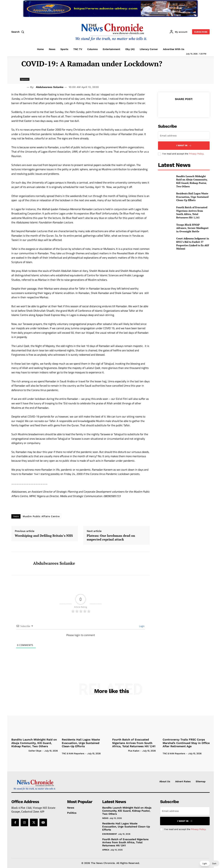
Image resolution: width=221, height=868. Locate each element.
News (105, 818)
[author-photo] (20, 751)
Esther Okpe (35, 751)
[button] (18, 32)
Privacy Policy (196, 154)
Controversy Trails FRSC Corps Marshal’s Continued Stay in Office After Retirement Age (186, 743)
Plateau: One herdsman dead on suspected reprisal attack (111, 538)
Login (142, 626)
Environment (110, 834)
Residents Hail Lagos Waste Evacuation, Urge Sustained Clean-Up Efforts (192, 197)
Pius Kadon (134, 751)
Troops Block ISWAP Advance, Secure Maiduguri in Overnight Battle (192, 228)
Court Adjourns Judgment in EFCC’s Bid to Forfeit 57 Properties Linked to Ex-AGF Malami (193, 243)
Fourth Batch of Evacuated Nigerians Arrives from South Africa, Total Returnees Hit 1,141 (192, 212)
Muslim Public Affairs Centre (41, 516)
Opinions (25, 79)
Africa (106, 850)
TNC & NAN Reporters (73, 753)
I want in (184, 146)
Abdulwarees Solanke (50, 87)
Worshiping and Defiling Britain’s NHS (44, 536)
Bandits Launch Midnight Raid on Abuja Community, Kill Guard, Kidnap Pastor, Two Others (192, 181)
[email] (184, 136)
